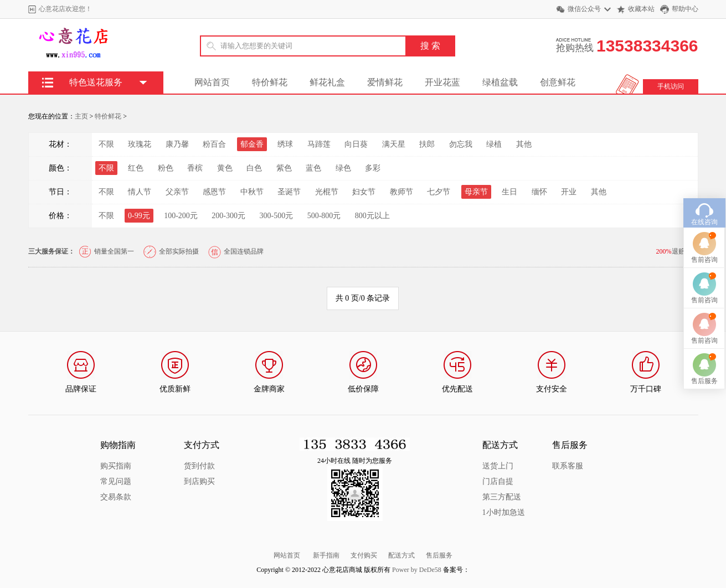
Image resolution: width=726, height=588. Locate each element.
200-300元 (228, 216)
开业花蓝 (442, 82)
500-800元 (324, 216)
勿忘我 (461, 144)
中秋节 (252, 192)
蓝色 (313, 168)
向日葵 (356, 144)
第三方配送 (502, 497)
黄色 (225, 168)
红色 (136, 168)
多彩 (373, 168)
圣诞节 (289, 192)
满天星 (394, 144)
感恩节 (214, 192)
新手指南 (326, 555)
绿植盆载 (500, 82)
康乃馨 (177, 144)
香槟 (195, 168)
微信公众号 (584, 9)
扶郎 (427, 144)
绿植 (494, 144)
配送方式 (401, 555)
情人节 (140, 192)
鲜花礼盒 (327, 82)
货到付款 (199, 466)
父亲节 (177, 192)
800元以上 (372, 216)
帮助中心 (685, 9)
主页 (81, 116)
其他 (524, 144)
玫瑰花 (140, 144)
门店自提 (498, 481)
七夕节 (439, 192)
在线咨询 (704, 207)
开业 (569, 192)
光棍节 (327, 192)
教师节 (401, 192)
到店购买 (199, 481)
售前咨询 (704, 245)
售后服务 (439, 555)
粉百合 (214, 144)
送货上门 (498, 466)
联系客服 (568, 466)
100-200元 (181, 216)
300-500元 (277, 216)
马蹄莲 (319, 144)
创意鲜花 (558, 82)
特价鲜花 (270, 82)
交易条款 (116, 497)
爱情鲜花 (385, 82)
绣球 (285, 144)
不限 (106, 144)
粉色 (166, 168)
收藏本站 (641, 9)
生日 (509, 192)
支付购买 (364, 555)
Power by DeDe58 (417, 570)
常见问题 (116, 481)
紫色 (284, 168)
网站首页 (212, 82)
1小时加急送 (504, 512)
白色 (254, 168)
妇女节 (364, 192)
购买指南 (116, 466)
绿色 (343, 168)
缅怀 (539, 192)
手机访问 (671, 86)
